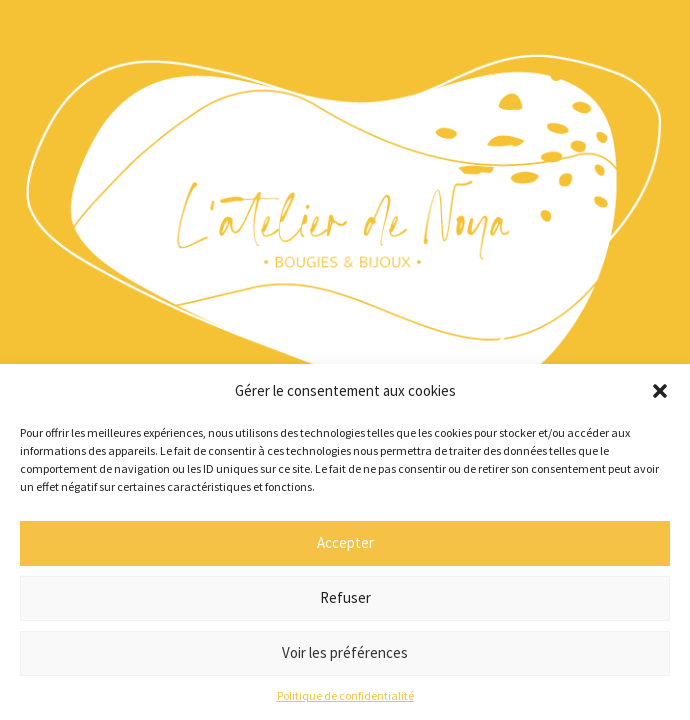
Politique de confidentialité (345, 695)
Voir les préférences (345, 652)
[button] (660, 391)
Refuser (345, 597)
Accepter (345, 542)
